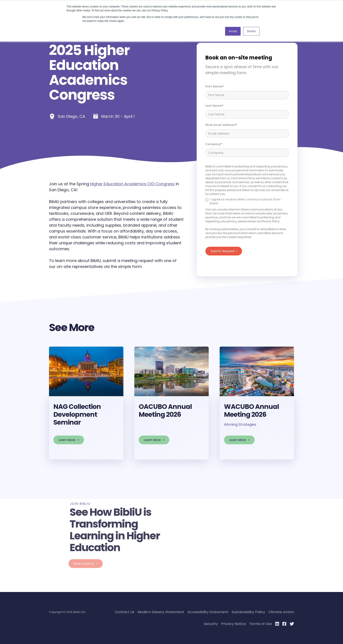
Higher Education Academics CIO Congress (132, 184)
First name (214, 86)
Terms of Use (261, 624)
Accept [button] (233, 31)
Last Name (214, 106)
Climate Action (281, 612)
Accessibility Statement (208, 612)
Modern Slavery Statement (161, 612)
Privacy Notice (234, 624)
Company (213, 144)
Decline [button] (251, 31)
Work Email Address (220, 125)
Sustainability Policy (248, 612)
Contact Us (125, 612)
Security (211, 624)
